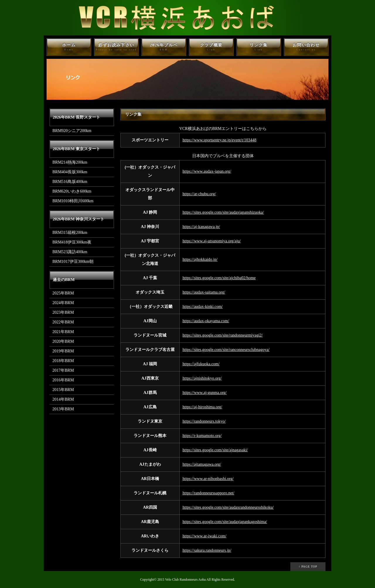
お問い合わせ (306, 47)
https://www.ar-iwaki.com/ (204, 536)
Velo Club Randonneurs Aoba (185, 580)
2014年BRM (63, 399)
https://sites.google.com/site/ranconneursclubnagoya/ (226, 350)
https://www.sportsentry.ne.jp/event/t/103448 (219, 140)
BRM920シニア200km (72, 131)
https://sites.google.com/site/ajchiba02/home (219, 278)
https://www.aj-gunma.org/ (205, 393)
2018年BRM (63, 361)
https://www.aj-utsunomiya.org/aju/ (212, 241)
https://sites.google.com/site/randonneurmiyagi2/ (223, 335)
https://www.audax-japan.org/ (207, 171)
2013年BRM (63, 409)
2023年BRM (63, 312)
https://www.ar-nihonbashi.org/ (208, 479)
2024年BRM (63, 303)
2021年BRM (63, 332)
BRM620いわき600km (72, 191)
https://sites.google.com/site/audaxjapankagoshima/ (225, 522)
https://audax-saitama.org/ (204, 292)
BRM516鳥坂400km (70, 182)
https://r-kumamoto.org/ (202, 436)
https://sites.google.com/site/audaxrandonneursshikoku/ (228, 507)
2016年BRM (63, 380)
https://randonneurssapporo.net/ (208, 493)
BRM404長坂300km (70, 172)
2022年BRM (63, 322)
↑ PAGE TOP (308, 566)
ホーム (69, 47)
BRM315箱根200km (70, 233)
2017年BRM (63, 370)
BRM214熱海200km (70, 162)
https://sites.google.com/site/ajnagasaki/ (215, 450)
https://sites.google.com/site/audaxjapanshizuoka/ (223, 212)
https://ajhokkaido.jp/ (200, 259)
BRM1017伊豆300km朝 (73, 262)
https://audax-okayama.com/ (206, 321)
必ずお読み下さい (116, 47)
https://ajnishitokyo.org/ (202, 378)
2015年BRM (63, 390)
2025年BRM (63, 293)
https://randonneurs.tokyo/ (204, 421)
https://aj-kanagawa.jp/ (201, 227)
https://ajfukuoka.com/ (201, 364)
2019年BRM (63, 351)
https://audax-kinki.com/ (203, 307)
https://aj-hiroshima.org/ (202, 407)
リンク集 (259, 47)
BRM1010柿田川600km (73, 201)
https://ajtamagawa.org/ (202, 464)
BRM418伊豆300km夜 (72, 242)
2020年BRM (63, 341)
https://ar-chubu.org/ (199, 194)
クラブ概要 (211, 47)
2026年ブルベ (164, 47)
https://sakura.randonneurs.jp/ (207, 550)
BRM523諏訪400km (70, 252)
